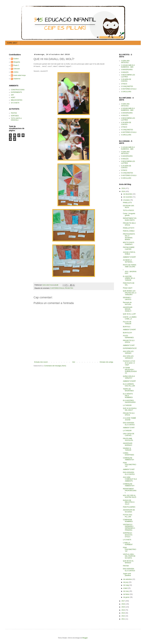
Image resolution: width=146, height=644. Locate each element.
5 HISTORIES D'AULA (57, 288)
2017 (123, 601)
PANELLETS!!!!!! (129, 228)
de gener (127, 597)
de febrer (127, 594)
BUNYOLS (127, 327)
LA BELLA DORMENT (128, 544)
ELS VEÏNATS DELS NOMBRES (128, 396)
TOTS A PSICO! (128, 210)
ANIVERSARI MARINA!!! (128, 444)
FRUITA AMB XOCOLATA (128, 439)
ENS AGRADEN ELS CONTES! (129, 570)
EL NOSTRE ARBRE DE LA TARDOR (129, 278)
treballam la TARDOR (127, 449)
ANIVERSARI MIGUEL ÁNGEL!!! (128, 309)
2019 (123, 188)
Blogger (85, 638)
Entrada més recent (41, 362)
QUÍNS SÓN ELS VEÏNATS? (129, 377)
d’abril (126, 588)
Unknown (17, 69)
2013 (123, 613)
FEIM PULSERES (129, 507)
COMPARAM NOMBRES (128, 521)
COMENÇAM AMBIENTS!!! (128, 459)
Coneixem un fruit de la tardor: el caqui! (129, 363)
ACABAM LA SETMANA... (128, 261)
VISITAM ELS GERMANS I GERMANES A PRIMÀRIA (129, 527)
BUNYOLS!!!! (127, 333)
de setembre (128, 579)
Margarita (17, 62)
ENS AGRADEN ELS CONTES (129, 424)
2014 (123, 610)
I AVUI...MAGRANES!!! (130, 272)
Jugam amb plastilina (127, 575)
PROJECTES (69, 288)
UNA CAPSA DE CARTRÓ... (129, 435)
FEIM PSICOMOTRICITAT (130, 465)
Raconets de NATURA (127, 303)
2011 (123, 619)
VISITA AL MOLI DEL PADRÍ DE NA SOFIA (129, 556)
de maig (126, 585)
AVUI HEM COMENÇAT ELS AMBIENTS (130, 479)
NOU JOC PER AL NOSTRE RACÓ (130, 496)
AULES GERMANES (128, 337)
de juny (126, 582)
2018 (123, 191)
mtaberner (17, 79)
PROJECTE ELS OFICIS (129, 341)
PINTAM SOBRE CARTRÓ (129, 248)
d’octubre (127, 200)
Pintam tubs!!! (128, 288)
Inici (74, 362)
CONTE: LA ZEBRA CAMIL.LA (130, 318)
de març (126, 591)
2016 (123, 604)
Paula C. (16, 65)
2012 (123, 616)
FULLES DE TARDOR (127, 323)
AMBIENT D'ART (129, 345)
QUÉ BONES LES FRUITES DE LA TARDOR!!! (130, 293)
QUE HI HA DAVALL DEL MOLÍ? (130, 409)
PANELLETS (127, 203)
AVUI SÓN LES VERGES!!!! (128, 357)
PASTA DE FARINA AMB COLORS (130, 266)
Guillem (16, 59)
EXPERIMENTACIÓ (130, 348)
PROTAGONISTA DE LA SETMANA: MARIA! (129, 237)
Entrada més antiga (106, 362)
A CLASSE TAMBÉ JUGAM (129, 419)
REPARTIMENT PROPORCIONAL (130, 491)
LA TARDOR (127, 405)
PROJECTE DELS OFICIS (129, 224)
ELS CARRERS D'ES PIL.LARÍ (129, 385)
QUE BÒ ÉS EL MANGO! (128, 562)
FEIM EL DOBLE (129, 231)
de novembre (128, 197)
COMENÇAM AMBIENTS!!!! (129, 485)
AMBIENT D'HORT (129, 257)
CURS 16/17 (12, 43)
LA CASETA (127, 540)
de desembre (128, 194)
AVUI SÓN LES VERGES (128, 352)
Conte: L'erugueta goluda (129, 214)
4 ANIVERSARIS (127, 113)
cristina (16, 72)
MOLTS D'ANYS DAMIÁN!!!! (129, 243)
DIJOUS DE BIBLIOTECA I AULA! (129, 502)
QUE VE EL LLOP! (129, 314)
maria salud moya (20, 75)
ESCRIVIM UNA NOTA (128, 207)
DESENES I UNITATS (127, 298)
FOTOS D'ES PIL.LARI (127, 516)
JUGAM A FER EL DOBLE (129, 253)
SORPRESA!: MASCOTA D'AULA (128, 535)
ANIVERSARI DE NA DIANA (129, 511)
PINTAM (126, 566)
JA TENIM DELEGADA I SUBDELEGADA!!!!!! (130, 370)
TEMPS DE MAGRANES (128, 390)
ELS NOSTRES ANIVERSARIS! (129, 401)
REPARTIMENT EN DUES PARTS (130, 219)
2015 (123, 607)
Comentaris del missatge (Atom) (55, 366)
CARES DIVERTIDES (129, 454)
